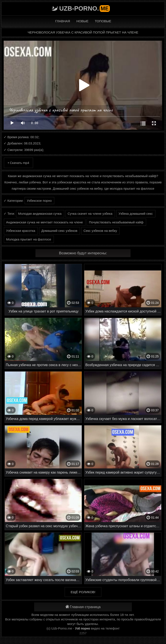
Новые (83, 21)
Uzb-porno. (85, 8)
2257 (83, 633)
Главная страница (83, 607)
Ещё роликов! (83, 592)
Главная (63, 21)
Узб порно (83, 628)
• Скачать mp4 (18, 163)
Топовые (103, 21)
